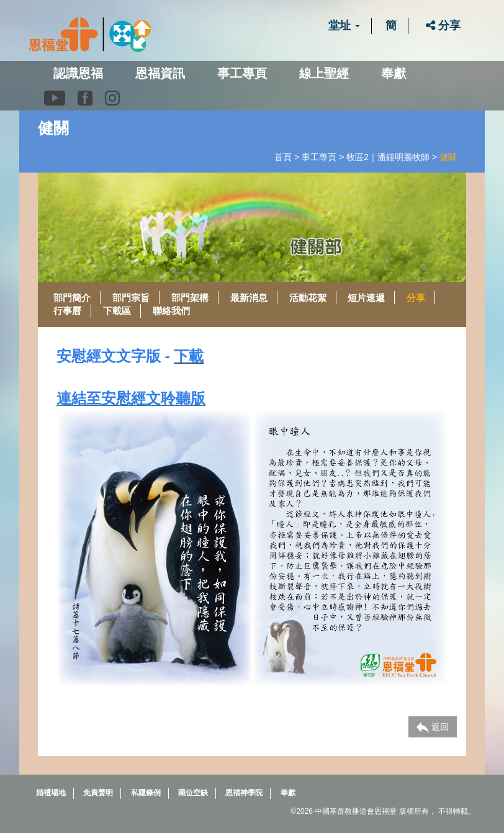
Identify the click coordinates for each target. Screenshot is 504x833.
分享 (443, 25)
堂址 (344, 25)
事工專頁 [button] (242, 73)
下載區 (117, 311)
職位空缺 (193, 793)
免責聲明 (98, 793)
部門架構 (190, 298)
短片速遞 (366, 298)
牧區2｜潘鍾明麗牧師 (388, 157)
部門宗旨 (131, 298)
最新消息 (249, 298)
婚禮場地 (51, 793)
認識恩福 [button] (78, 73)
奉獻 (394, 73)
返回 (433, 727)
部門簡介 (72, 298)
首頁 (283, 157)
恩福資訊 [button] (160, 73)
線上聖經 (324, 73)
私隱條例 (146, 793)
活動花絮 (308, 298)
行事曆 (67, 311)
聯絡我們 (171, 311)
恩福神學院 (244, 793)
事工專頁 (319, 157)
